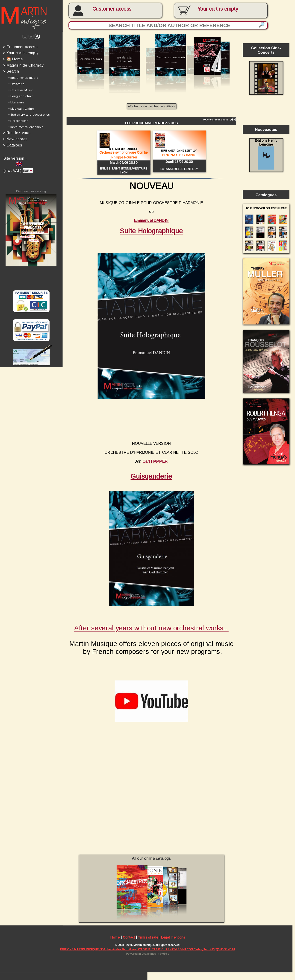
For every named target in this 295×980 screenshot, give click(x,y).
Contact (129, 938)
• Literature (16, 102)
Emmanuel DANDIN (151, 221)
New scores (15, 139)
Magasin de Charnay (23, 65)
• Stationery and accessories (29, 115)
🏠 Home (13, 59)
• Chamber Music (21, 90)
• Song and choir (21, 96)
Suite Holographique (151, 231)
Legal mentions (173, 938)
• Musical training (21, 108)
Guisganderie (152, 476)
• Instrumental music (23, 78)
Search (11, 71)
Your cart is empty (21, 53)
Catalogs (13, 145)
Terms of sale (148, 938)
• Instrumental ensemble (26, 127)
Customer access (112, 9)
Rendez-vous (17, 133)
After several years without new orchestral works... (151, 628)
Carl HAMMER (155, 461)
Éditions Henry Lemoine (266, 154)
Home (115, 938)
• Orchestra (16, 84)
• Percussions (18, 121)
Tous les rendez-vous (216, 120)
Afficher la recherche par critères (151, 106)
